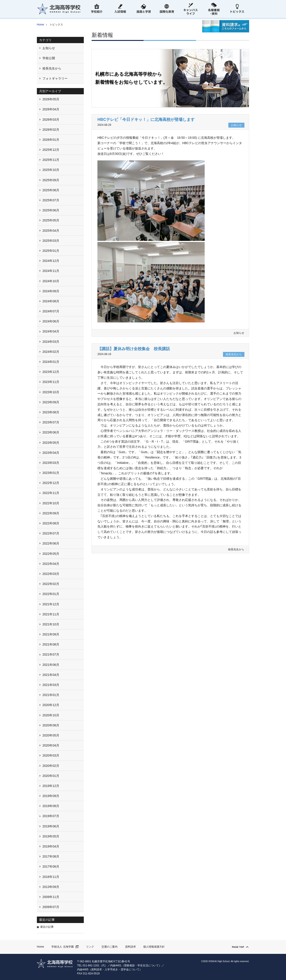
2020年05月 (51, 735)
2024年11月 (51, 271)
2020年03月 (51, 755)
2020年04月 (51, 745)
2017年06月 (51, 866)
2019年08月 (51, 806)
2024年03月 (51, 342)
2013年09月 (51, 887)
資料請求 (130, 947)
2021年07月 (51, 654)
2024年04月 (51, 331)
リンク (90, 947)
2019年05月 (51, 836)
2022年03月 (51, 574)
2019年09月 (51, 796)
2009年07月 (51, 907)
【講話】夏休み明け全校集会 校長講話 (134, 349)
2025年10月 (51, 170)
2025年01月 (51, 251)
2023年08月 (51, 412)
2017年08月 (51, 856)
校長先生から (236, 549)
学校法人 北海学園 (62, 947)
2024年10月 (51, 281)
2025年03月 (51, 241)
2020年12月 (51, 705)
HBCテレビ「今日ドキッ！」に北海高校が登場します (146, 120)
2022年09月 (51, 513)
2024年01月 (51, 362)
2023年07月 (51, 422)
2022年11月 (51, 493)
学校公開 (49, 58)
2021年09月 (51, 634)
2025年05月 (51, 220)
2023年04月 (51, 453)
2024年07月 (51, 311)
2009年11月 (51, 897)
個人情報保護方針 (154, 947)
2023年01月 (51, 473)
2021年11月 (51, 614)
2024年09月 (51, 291)
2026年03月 (51, 120)
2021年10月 (51, 624)
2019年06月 (51, 826)
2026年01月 (51, 140)
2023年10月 (51, 392)
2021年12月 (51, 604)
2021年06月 (51, 665)
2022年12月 (51, 483)
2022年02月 (51, 584)
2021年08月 (51, 644)
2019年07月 (51, 816)
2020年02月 (51, 766)
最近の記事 (47, 927)
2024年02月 (51, 352)
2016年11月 (51, 877)
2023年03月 (51, 463)
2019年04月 (51, 846)
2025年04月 (51, 231)
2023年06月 (51, 432)
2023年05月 (51, 443)
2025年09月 (51, 180)
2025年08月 (51, 190)
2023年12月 (51, 372)
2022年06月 (51, 543)
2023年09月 (51, 402)
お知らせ (239, 333)
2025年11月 (51, 160)
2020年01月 (51, 776)
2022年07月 (51, 533)
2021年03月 (51, 685)
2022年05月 (51, 554)
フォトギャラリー (55, 78)
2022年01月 (51, 594)
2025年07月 (51, 200)
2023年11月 (51, 382)
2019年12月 (51, 786)
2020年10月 (51, 715)
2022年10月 (51, 503)
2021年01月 (51, 695)
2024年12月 (51, 261)
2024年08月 (51, 301)
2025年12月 (51, 150)
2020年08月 (51, 725)
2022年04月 (51, 564)
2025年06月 (51, 210)
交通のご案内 (109, 947)
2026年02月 (51, 130)
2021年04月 (51, 675)
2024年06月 (51, 321)
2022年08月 (51, 523)
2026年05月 (51, 99)
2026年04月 (51, 109)
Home (40, 25)
